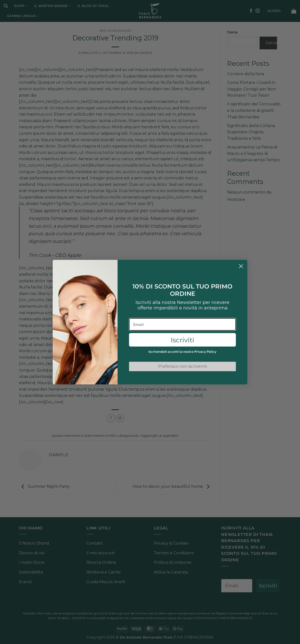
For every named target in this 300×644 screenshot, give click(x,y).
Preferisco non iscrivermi (183, 366)
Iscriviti (182, 340)
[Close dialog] (241, 266)
